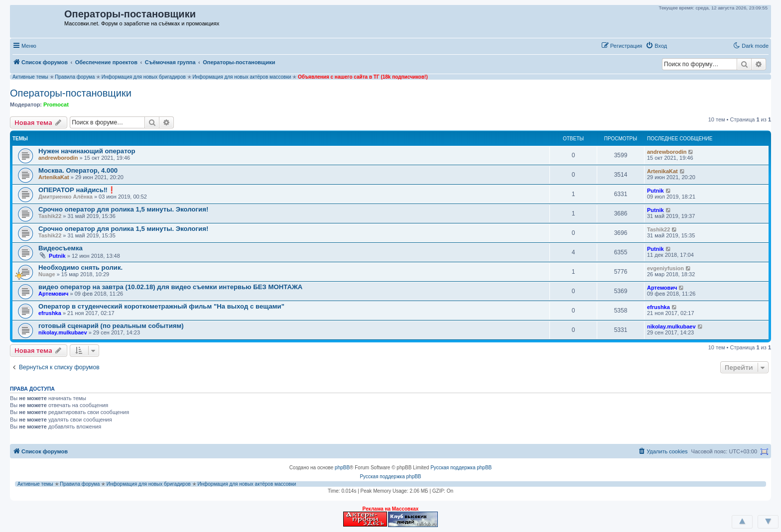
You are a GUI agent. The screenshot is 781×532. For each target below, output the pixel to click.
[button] (681, 45)
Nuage (47, 274)
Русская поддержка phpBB (461, 468)
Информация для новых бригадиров (144, 77)
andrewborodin (58, 158)
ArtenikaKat (54, 177)
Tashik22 (50, 216)
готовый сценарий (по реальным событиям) (111, 326)
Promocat (56, 105)
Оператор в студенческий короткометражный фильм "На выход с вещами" (161, 306)
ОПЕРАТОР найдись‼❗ (77, 190)
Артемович (54, 294)
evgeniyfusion (665, 268)
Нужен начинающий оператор (87, 151)
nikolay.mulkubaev (63, 332)
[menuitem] (656, 46)
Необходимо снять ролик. (80, 267)
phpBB (342, 468)
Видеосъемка (61, 248)
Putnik (655, 191)
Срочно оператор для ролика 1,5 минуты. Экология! (123, 209)
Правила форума (75, 77)
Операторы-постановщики (71, 93)
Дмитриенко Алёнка (65, 197)
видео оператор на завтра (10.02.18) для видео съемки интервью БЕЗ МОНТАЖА (170, 287)
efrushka (50, 313)
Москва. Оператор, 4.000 (78, 170)
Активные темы (30, 77)
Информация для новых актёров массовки (242, 77)
